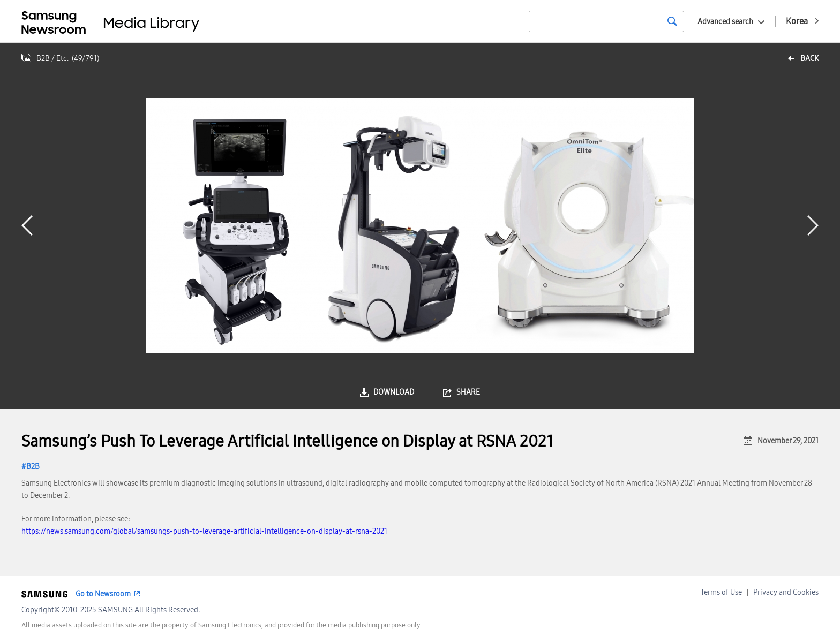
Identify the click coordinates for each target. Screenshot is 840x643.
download (394, 392)
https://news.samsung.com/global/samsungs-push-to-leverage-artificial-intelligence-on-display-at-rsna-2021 (204, 531)
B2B (33, 467)
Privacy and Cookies (786, 592)
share (468, 392)
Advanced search (725, 22)
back (809, 59)
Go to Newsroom (103, 594)
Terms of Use (721, 592)
